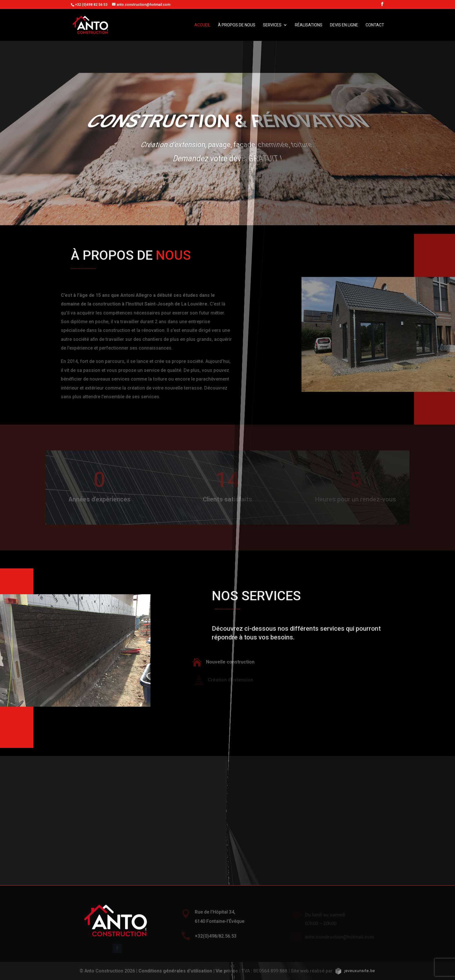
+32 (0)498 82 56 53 (91, 5)
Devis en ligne (344, 25)
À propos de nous (237, 25)
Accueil (202, 25)
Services (272, 25)
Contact (375, 25)
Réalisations (309, 25)
